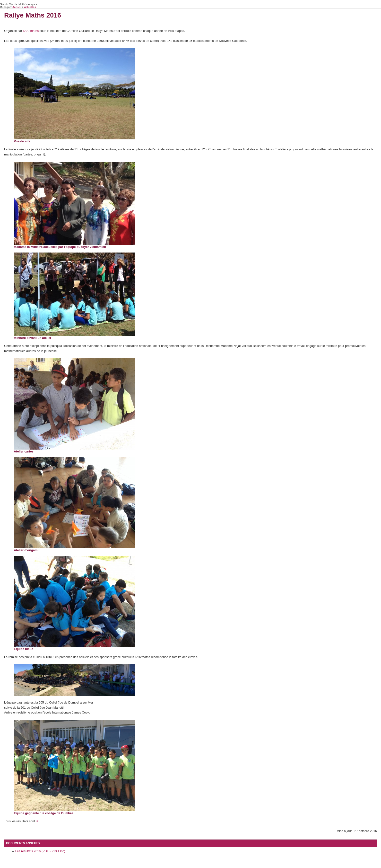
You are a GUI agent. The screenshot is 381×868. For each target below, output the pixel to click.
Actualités (30, 7)
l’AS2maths (31, 31)
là (37, 821)
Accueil (17, 7)
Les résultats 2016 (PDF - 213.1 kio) (40, 851)
